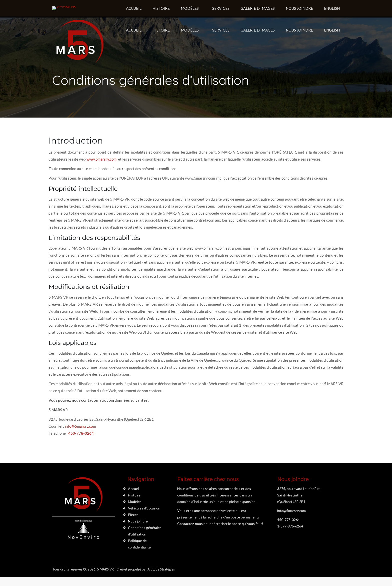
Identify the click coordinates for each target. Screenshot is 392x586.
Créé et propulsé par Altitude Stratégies (146, 569)
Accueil (134, 489)
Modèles (135, 502)
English (332, 30)
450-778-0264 (81, 433)
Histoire (134, 495)
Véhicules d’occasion (144, 508)
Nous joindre (138, 521)
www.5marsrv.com (101, 159)
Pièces (133, 515)
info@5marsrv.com (80, 426)
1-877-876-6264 (290, 526)
